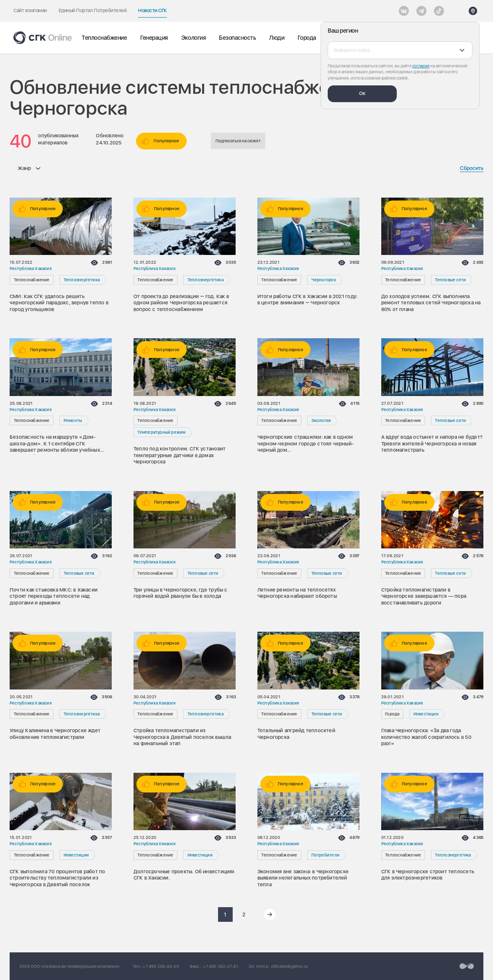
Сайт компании (30, 10)
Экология (193, 38)
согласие (421, 66)
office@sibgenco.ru (290, 966)
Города (307, 38)
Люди (277, 38)
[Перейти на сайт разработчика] (467, 966)
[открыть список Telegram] (421, 11)
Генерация (154, 38)
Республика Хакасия (31, 268)
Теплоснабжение (104, 38)
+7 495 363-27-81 (220, 966)
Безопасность (237, 38)
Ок (362, 93)
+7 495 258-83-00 (161, 966)
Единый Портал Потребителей (93, 10)
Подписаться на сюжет (238, 141)
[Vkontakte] (404, 11)
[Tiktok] (439, 11)
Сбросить (472, 168)
